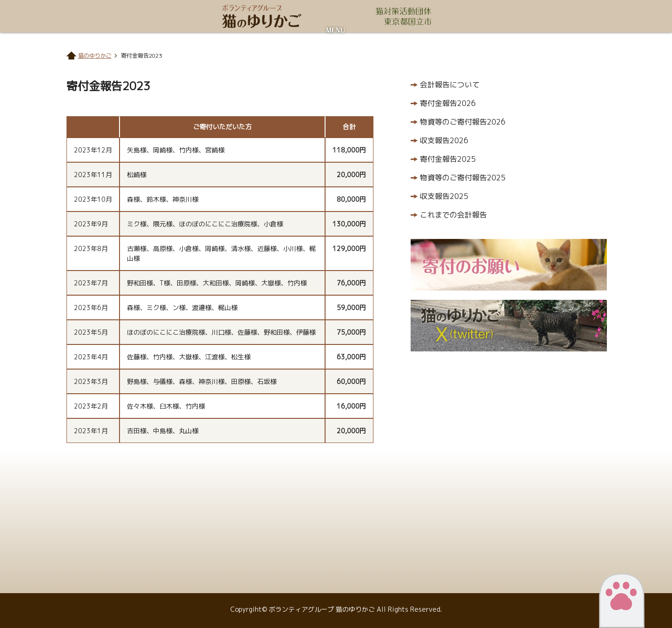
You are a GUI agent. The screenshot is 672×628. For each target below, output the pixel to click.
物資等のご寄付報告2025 (463, 178)
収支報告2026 (444, 140)
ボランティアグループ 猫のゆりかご (262, 16)
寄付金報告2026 (448, 103)
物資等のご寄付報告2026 (463, 122)
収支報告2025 (444, 196)
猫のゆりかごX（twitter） (509, 326)
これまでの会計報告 (453, 215)
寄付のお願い (509, 265)
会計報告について (450, 85)
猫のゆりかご (95, 56)
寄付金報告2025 (448, 159)
